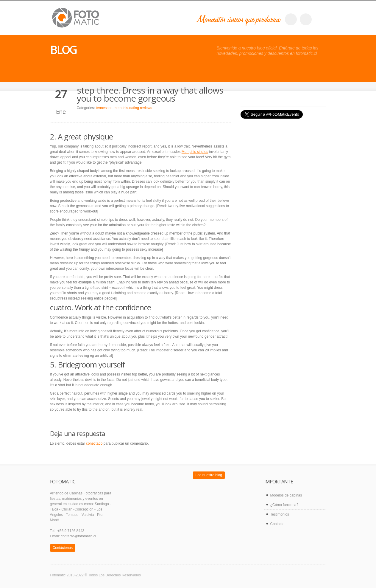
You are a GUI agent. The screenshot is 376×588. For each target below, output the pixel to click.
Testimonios (280, 514)
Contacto (277, 524)
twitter (306, 19)
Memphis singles (195, 152)
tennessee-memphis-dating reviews (124, 108)
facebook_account (291, 19)
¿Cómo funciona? (284, 505)
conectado (94, 443)
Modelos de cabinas (286, 495)
